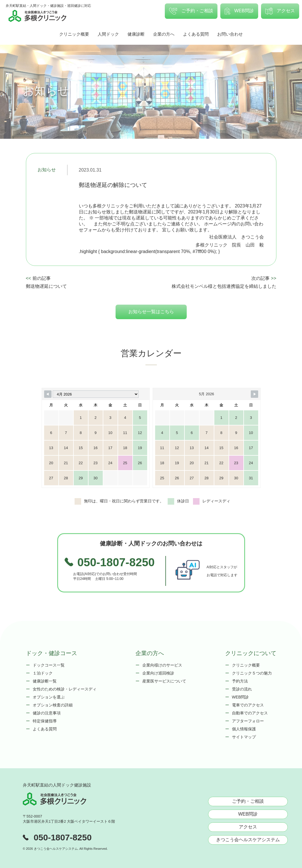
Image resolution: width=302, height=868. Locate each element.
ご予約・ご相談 (191, 11)
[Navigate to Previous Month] (48, 394)
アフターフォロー (248, 721)
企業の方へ (164, 34)
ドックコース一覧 (49, 665)
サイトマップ (244, 737)
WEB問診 (239, 11)
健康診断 (136, 34)
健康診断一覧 (45, 681)
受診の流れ (242, 689)
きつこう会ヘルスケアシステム (248, 840)
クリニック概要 (74, 34)
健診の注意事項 (47, 713)
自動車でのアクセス (250, 713)
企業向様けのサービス (162, 665)
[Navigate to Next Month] (254, 394)
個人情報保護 (244, 729)
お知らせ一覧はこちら (151, 312)
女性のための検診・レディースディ (65, 689)
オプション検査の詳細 (53, 705)
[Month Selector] (96, 394)
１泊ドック (43, 673)
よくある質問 (196, 34)
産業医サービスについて (164, 681)
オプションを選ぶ (49, 697)
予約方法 (240, 681)
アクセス (280, 11)
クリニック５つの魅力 (252, 673)
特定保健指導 (45, 721)
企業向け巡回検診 (158, 673)
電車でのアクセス (248, 705)
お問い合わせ (230, 34)
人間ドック (108, 34)
